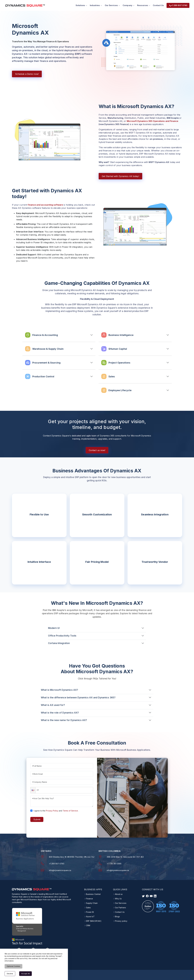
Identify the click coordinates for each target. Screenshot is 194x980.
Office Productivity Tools (62, 635)
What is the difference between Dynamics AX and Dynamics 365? (78, 697)
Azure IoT (90, 916)
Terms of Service (70, 810)
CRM (88, 925)
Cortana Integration (59, 643)
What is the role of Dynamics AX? (60, 712)
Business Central (93, 894)
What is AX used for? (53, 704)
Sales (88, 907)
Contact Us (157, 5)
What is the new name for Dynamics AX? (64, 720)
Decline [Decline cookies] (10, 974)
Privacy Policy (52, 810)
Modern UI (54, 628)
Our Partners (120, 907)
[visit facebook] (147, 896)
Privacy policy (121, 921)
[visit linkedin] (155, 896)
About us (119, 894)
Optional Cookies (13, 966)
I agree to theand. (56, 810)
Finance (90, 898)
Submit (37, 819)
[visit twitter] (143, 896)
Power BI (90, 912)
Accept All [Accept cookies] (25, 974)
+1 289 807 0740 (57, 863)
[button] (33, 790)
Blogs (117, 916)
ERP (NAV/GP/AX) (94, 921)
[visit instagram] (151, 896)
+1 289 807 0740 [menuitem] (177, 5)
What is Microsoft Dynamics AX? (59, 689)
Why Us (118, 898)
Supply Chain (92, 903)
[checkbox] (31, 810)
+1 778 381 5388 (114, 863)
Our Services (121, 903)
